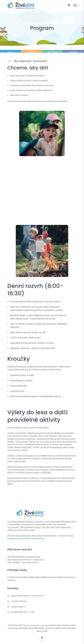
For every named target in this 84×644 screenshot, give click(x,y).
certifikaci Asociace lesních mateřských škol (26, 539)
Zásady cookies (69, 625)
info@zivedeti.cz (16, 607)
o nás (58, 370)
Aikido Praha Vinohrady (65, 628)
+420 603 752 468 (17, 601)
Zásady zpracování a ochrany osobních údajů (42, 625)
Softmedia (23, 628)
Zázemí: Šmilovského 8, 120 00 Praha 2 (26, 596)
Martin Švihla (42, 631)
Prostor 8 (50, 628)
